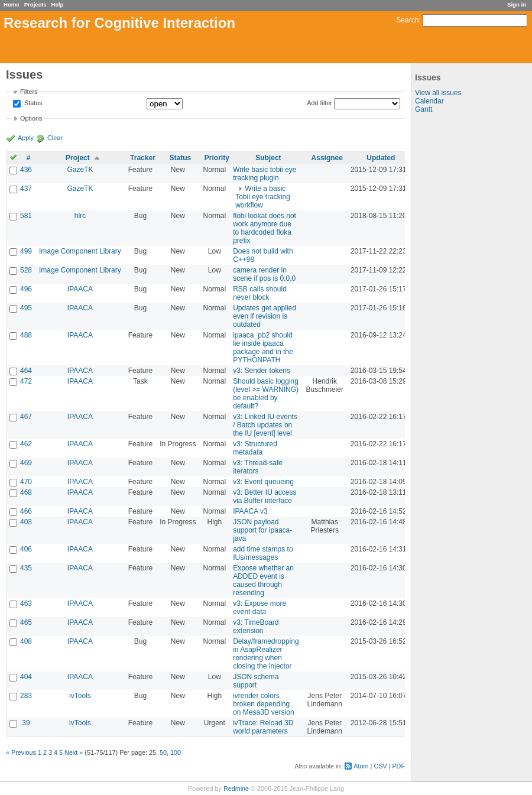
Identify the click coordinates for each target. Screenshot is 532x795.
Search (407, 20)
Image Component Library (80, 251)
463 (26, 603)
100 (176, 752)
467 (26, 417)
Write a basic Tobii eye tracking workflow (263, 197)
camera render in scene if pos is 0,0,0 (264, 274)
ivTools (80, 696)
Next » (74, 752)
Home (12, 4)
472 (26, 381)
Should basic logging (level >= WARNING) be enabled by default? (266, 394)
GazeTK (80, 170)
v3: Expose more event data (259, 608)
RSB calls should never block (260, 293)
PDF (398, 766)
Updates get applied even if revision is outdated (265, 316)
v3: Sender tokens (262, 371)
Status (33, 103)
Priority (217, 158)
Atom (361, 766)
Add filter (319, 103)
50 (163, 752)
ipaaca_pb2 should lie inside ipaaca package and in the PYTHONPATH (263, 348)
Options (31, 118)
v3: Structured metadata (255, 448)
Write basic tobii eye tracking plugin (265, 174)
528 (26, 270)
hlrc (80, 216)
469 (26, 463)
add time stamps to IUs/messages (263, 553)
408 (26, 641)
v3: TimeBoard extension (256, 627)
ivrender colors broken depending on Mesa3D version (263, 704)
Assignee (327, 158)
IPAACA (80, 289)
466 (26, 511)
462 (26, 444)
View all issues (438, 93)
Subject (268, 158)
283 (26, 696)
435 (26, 568)
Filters (29, 92)
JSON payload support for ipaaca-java (262, 530)
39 (26, 723)
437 (26, 189)
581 (26, 216)
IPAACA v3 (250, 511)
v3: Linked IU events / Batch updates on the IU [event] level (265, 425)
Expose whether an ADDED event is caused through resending (263, 580)
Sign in (517, 4)
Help (58, 4)
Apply (26, 138)
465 (26, 622)
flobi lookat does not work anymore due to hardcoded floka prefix (265, 228)
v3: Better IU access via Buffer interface (265, 497)
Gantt (424, 109)
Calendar (429, 101)
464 (26, 371)
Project (78, 158)
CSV (380, 766)
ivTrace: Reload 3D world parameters (263, 727)
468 (26, 492)
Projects (35, 4)
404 (26, 677)
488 (26, 335)
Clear (55, 138)
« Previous (21, 752)
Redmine (236, 788)
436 (26, 170)
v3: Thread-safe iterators (258, 467)
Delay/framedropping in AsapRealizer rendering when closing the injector (266, 654)
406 (26, 549)
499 (26, 251)
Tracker (143, 158)
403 (26, 522)
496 (26, 289)
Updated (381, 158)
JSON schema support (256, 681)
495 (26, 308)
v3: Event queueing (263, 482)
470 (26, 482)
